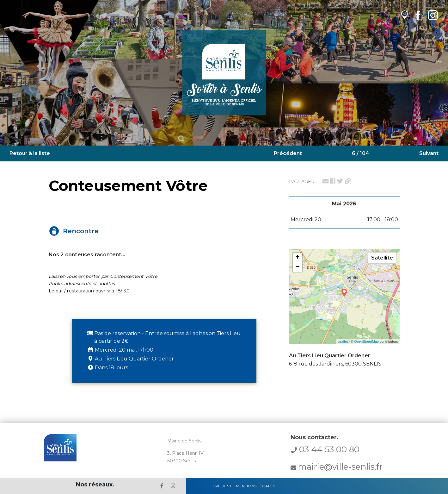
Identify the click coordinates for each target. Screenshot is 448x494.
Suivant (429, 153)
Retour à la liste (30, 153)
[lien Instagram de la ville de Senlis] (433, 15)
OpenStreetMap (366, 341)
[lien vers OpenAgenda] (405, 15)
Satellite (382, 258)
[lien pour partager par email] (325, 181)
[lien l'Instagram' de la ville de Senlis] (173, 486)
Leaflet (343, 341)
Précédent (288, 153)
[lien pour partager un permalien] (348, 181)
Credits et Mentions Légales (244, 486)
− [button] (297, 267)
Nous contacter (315, 437)
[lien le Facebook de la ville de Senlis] (162, 486)
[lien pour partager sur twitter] (340, 181)
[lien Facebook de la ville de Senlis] (418, 15)
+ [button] (297, 258)
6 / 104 (361, 153)
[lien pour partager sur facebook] (333, 181)
